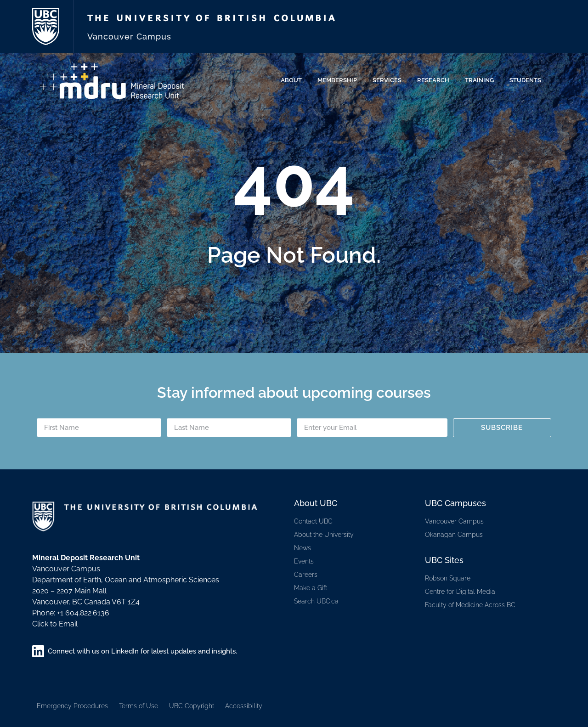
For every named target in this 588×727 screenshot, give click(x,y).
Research (435, 80)
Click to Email (55, 624)
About (294, 80)
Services (389, 80)
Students (528, 80)
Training (482, 80)
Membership (339, 80)
